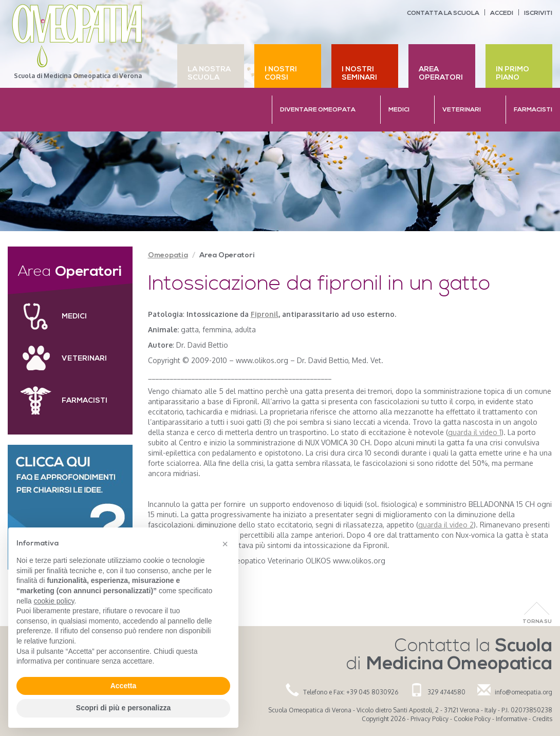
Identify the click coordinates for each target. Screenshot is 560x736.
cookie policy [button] (54, 601)
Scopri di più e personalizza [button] (123, 708)
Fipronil (265, 314)
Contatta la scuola (443, 13)
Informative (511, 719)
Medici (74, 317)
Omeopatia (168, 256)
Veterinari (84, 359)
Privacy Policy (430, 719)
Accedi (502, 13)
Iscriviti (538, 13)
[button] (225, 544)
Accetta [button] (124, 686)
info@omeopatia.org (524, 692)
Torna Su (537, 622)
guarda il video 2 (446, 525)
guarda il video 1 (475, 432)
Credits (542, 719)
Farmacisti (85, 401)
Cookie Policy (472, 719)
